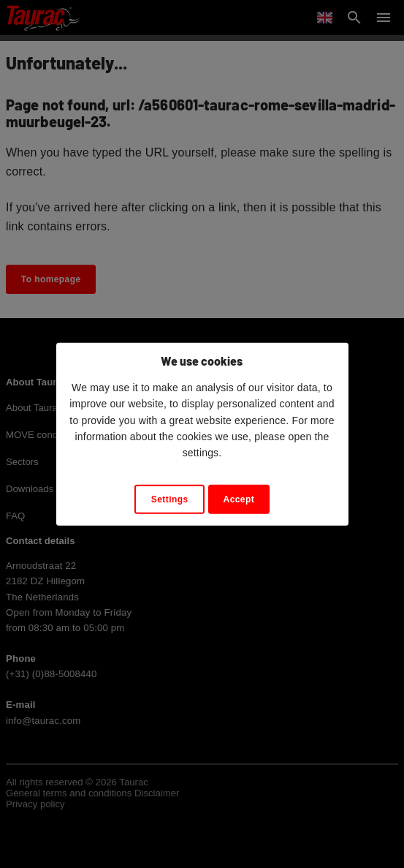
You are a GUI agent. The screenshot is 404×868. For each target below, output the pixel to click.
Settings (170, 499)
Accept (239, 499)
